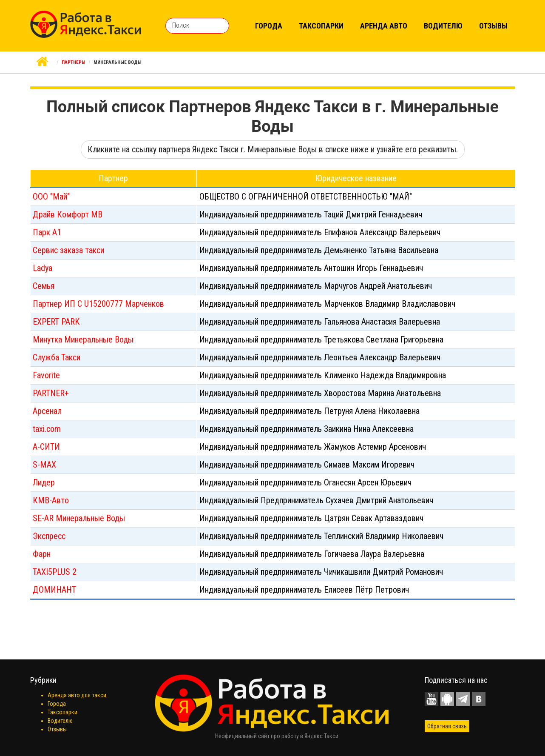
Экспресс (49, 536)
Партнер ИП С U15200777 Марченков (98, 304)
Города (269, 26)
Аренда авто (384, 26)
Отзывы (493, 26)
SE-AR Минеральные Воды (79, 518)
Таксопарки (321, 26)
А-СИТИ (46, 447)
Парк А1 (47, 232)
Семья (44, 286)
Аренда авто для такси (77, 695)
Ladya (43, 268)
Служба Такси (57, 357)
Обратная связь (447, 726)
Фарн (42, 554)
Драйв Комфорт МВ (68, 214)
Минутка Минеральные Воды (83, 339)
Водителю (443, 26)
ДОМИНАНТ (54, 590)
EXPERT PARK (56, 322)
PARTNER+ (51, 393)
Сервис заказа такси (68, 250)
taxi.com (47, 429)
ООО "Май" (51, 197)
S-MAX (44, 465)
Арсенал (47, 411)
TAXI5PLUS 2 (55, 572)
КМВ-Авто (51, 500)
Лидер (44, 482)
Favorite (46, 375)
